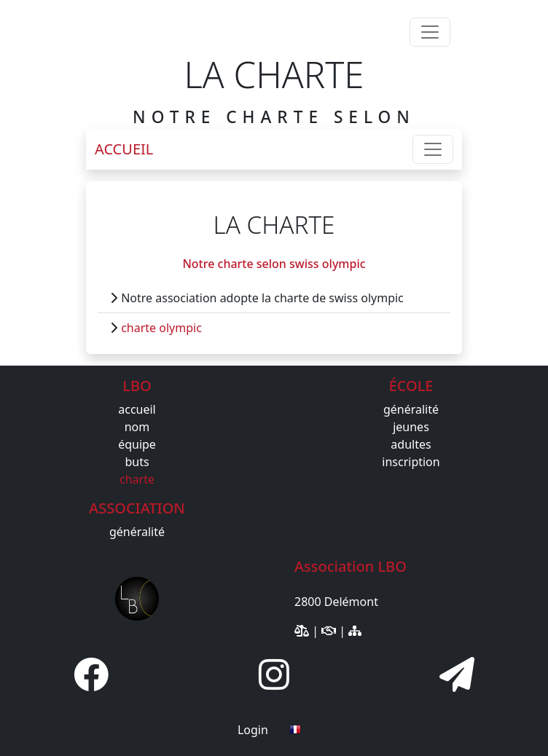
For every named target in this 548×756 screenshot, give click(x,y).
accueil (137, 409)
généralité (411, 409)
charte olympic (161, 328)
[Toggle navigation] (430, 32)
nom (137, 427)
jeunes (411, 427)
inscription (411, 462)
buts (137, 462)
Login (253, 730)
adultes (411, 444)
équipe (137, 444)
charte (137, 479)
